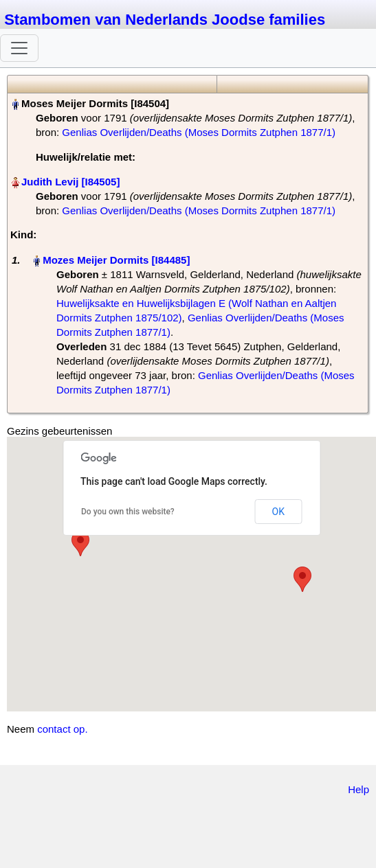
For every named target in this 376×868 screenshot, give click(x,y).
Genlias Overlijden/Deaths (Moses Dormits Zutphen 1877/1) (199, 132)
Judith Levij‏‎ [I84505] (70, 182)
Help (358, 789)
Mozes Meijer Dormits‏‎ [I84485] (116, 260)
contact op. (62, 729)
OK (278, 512)
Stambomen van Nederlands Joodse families (165, 20)
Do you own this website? (128, 512)
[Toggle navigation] (19, 48)
